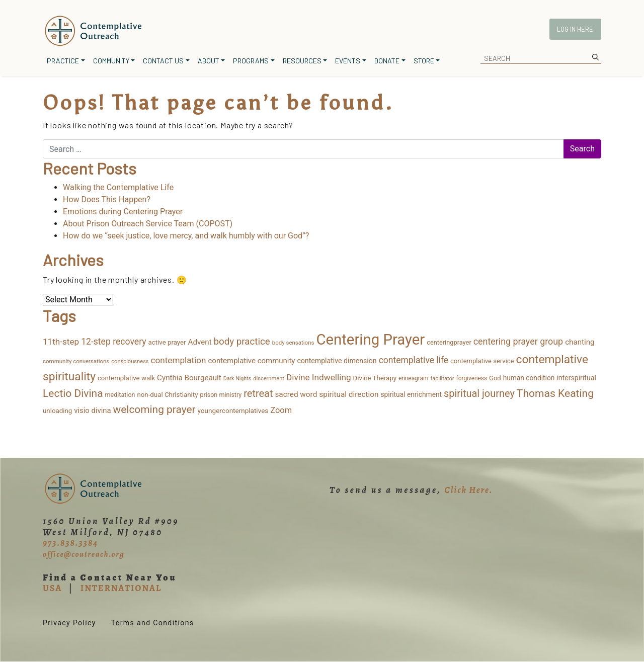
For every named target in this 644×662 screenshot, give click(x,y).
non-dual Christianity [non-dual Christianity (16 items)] (167, 395)
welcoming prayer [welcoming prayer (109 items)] (154, 409)
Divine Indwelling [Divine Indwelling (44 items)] (319, 377)
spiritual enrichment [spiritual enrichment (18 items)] (411, 394)
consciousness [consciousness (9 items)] (130, 361)
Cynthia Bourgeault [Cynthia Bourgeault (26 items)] (189, 378)
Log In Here (575, 29)
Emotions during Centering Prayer (123, 212)
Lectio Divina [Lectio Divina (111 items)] (73, 393)
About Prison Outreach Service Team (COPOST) (148, 224)
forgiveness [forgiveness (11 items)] (472, 378)
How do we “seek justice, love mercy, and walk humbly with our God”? (186, 236)
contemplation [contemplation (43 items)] (179, 360)
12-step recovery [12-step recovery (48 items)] (113, 342)
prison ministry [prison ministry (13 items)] (221, 395)
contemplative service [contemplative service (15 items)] (482, 361)
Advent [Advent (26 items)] (200, 342)
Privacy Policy (69, 623)
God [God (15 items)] (495, 378)
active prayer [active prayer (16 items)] (167, 342)
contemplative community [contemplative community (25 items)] (252, 361)
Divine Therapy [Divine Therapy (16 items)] (375, 378)
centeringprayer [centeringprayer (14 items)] (449, 342)
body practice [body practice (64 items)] (242, 342)
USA (52, 588)
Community (111, 61)
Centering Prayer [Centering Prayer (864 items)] (370, 340)
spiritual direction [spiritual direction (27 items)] (349, 394)
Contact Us (163, 61)
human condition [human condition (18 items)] (529, 378)
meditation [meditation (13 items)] (120, 395)
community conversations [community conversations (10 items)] (76, 361)
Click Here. (468, 490)
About (209, 61)
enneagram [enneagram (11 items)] (414, 378)
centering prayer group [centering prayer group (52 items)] (518, 341)
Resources (302, 61)
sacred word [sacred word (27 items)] (296, 394)
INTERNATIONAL (121, 588)
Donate (387, 61)
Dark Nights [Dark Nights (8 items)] (237, 379)
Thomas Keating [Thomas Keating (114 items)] (555, 393)
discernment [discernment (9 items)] (269, 379)
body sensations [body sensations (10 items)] (293, 343)
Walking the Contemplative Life (118, 187)
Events (348, 61)
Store (424, 61)
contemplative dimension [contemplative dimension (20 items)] (337, 361)
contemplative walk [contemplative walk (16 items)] (126, 378)
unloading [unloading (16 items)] (57, 411)
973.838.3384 (70, 543)
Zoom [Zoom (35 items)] (281, 410)
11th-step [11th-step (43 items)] (61, 342)
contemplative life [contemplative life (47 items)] (414, 360)
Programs (251, 61)
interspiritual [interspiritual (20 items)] (576, 378)
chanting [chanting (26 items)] (580, 342)
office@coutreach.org (84, 554)
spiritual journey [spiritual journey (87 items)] (479, 393)
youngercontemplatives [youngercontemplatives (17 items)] (233, 410)
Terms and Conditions (153, 623)
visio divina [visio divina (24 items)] (92, 410)
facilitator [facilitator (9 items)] (442, 379)
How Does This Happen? (107, 199)
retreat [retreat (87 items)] (258, 393)
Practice (63, 61)
